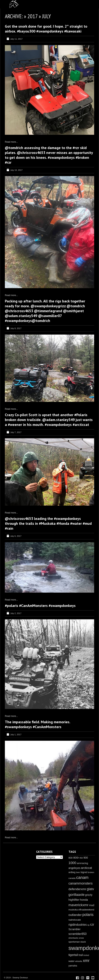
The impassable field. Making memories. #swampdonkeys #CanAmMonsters (38, 724)
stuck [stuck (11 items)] (83, 942)
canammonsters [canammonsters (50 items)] (81, 883)
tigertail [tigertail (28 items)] (73, 955)
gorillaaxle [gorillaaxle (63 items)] (77, 895)
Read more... (11, 142)
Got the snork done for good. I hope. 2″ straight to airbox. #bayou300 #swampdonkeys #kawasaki (46, 29)
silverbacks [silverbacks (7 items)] (73, 938)
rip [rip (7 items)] (89, 925)
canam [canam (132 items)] (82, 877)
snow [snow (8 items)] (81, 938)
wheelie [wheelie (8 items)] (79, 961)
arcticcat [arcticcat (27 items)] (87, 868)
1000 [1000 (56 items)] (72, 863)
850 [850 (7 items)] (81, 858)
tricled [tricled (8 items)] (86, 955)
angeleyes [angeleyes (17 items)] (74, 868)
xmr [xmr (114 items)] (86, 961)
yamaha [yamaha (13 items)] (73, 966)
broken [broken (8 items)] (91, 872)
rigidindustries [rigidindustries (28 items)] (78, 925)
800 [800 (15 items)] (71, 858)
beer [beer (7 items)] (78, 872)
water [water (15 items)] (72, 961)
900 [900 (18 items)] (86, 858)
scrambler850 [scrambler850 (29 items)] (78, 934)
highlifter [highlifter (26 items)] (74, 900)
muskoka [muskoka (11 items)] (73, 910)
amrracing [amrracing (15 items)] (82, 863)
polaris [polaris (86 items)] (88, 915)
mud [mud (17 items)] (92, 905)
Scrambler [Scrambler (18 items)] (75, 929)
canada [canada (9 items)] (72, 878)
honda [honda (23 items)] (84, 900)
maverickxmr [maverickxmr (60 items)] (79, 905)
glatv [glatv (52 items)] (90, 889)
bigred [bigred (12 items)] (84, 872)
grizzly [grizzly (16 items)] (89, 895)
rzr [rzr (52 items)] (92, 924)
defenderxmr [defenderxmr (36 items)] (77, 889)
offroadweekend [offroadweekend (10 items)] (86, 910)
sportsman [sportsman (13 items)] (74, 942)
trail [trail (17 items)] (81, 955)
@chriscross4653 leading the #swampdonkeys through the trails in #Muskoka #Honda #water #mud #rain (48, 523)
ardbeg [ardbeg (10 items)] (72, 872)
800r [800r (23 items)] (76, 858)
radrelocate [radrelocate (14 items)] (75, 920)
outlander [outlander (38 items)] (75, 915)
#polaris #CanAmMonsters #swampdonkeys (40, 606)
